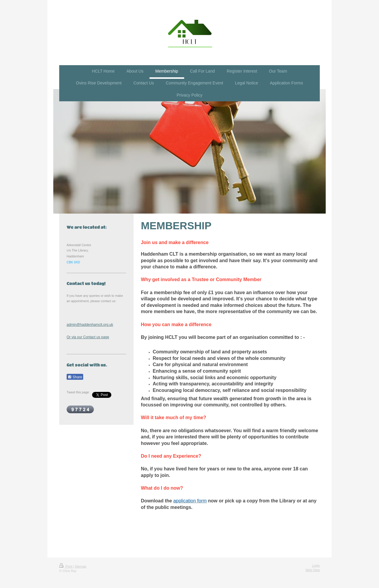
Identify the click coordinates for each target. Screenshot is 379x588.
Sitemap (81, 566)
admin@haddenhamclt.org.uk (90, 325)
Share (75, 377)
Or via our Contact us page (88, 337)
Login (316, 565)
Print (66, 566)
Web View (313, 570)
